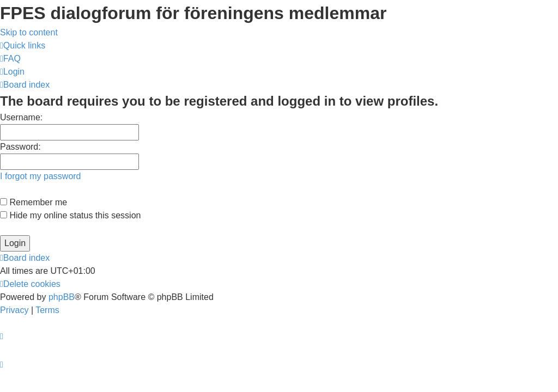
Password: (20, 147)
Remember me (34, 202)
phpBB (62, 297)
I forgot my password (41, 176)
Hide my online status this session (70, 215)
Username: (21, 117)
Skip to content (29, 32)
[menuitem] (10, 59)
